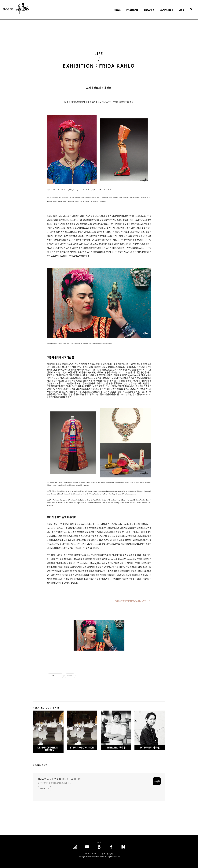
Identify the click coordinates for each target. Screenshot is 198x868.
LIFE (182, 10)
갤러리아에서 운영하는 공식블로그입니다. (54, 783)
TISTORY (99, 842)
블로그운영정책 (107, 854)
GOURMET (167, 10)
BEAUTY (149, 10)
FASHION (132, 10)
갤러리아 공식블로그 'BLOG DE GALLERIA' (59, 779)
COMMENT (40, 765)
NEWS (117, 10)
